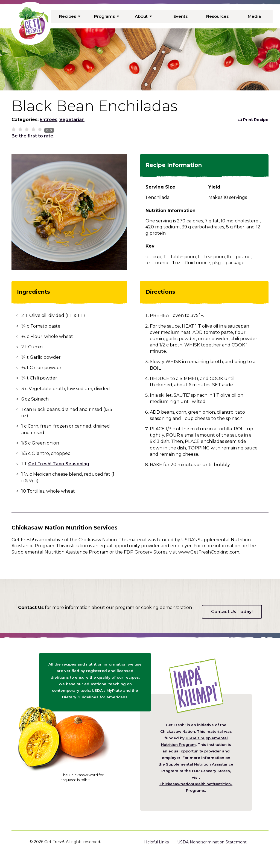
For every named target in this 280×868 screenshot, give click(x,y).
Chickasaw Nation (178, 731)
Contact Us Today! (232, 612)
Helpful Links (156, 842)
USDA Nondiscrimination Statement (212, 842)
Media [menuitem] (254, 16)
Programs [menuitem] (107, 16)
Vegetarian (72, 120)
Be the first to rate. (33, 136)
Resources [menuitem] (217, 16)
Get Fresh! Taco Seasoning (59, 464)
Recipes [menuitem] (70, 16)
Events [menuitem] (180, 16)
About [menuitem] (144, 16)
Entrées (49, 120)
